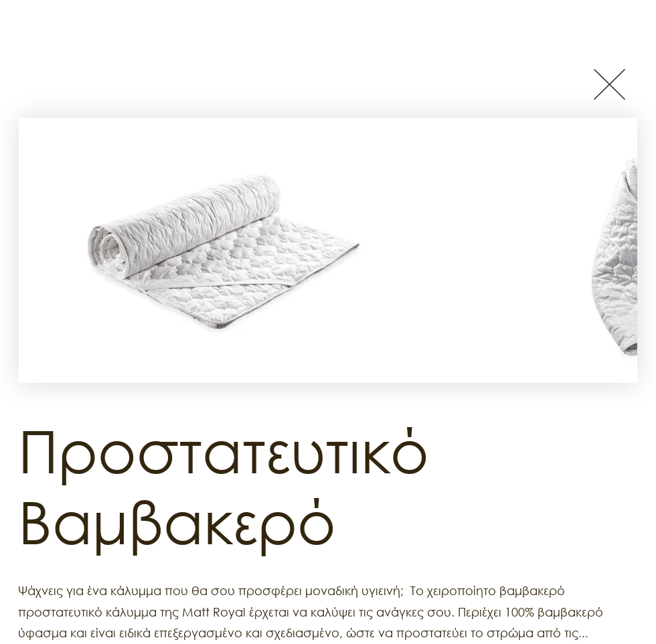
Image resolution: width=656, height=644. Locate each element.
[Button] (609, 84)
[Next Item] (614, 249)
